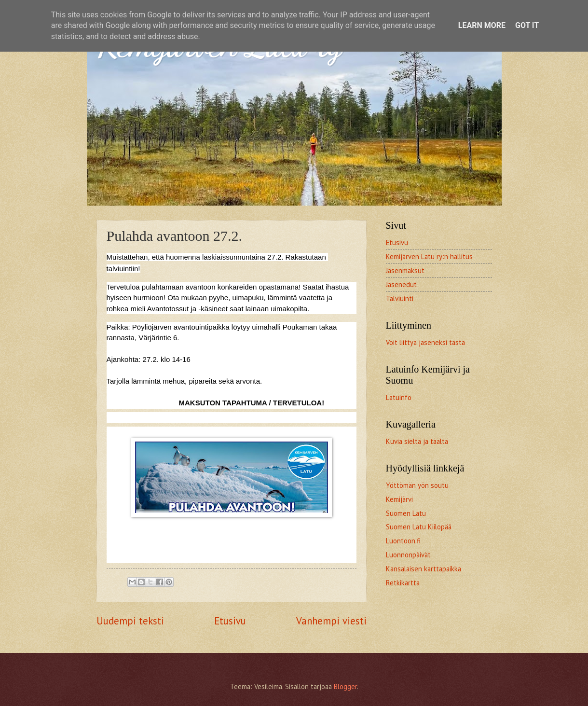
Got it (527, 25)
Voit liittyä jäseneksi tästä (425, 342)
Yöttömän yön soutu (417, 485)
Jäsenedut (401, 284)
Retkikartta (403, 583)
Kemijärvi (399, 499)
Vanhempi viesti (331, 621)
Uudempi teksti (130, 621)
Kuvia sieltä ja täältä (417, 441)
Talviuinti (400, 298)
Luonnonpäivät (408, 555)
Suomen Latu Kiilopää (419, 527)
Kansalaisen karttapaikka (424, 569)
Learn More (482, 25)
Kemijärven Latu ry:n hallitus (429, 256)
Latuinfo (399, 397)
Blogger (345, 686)
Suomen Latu (406, 513)
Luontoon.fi (403, 541)
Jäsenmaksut (405, 270)
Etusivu (230, 621)
